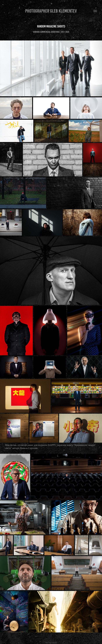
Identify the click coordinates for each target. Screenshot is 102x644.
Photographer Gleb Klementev (51, 11)
